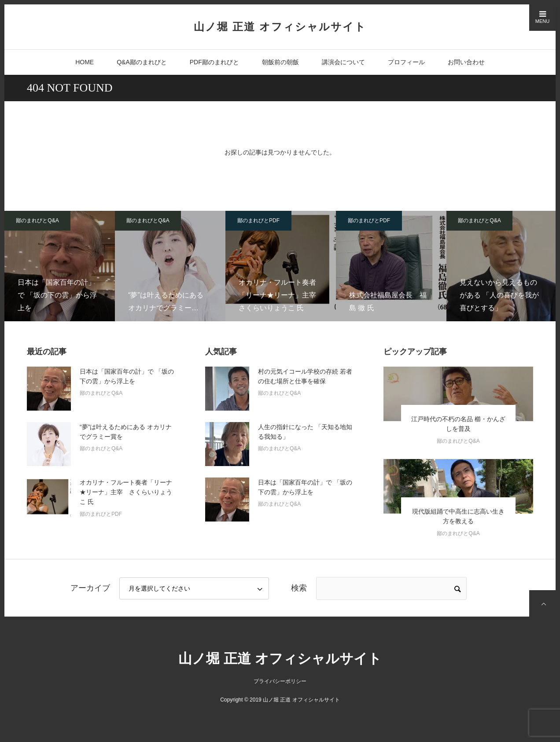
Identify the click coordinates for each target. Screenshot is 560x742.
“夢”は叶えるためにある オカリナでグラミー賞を (126, 432)
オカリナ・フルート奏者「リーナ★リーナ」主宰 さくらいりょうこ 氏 (126, 492)
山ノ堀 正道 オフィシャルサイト (280, 27)
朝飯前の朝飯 (280, 62)
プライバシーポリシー (280, 681)
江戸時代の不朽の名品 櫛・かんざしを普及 (458, 424)
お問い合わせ (466, 62)
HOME (85, 62)
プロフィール (406, 62)
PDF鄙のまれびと (214, 62)
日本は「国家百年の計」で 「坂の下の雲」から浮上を (127, 376)
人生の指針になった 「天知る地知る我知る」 (305, 432)
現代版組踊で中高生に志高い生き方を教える (458, 516)
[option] (60, 266)
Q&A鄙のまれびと (142, 62)
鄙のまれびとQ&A (37, 220)
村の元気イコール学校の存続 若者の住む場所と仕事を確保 (305, 376)
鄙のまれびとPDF (258, 220)
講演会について (343, 62)
